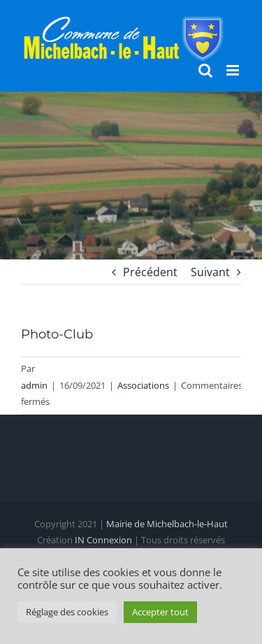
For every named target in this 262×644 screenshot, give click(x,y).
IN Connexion (103, 540)
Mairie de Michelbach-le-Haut (167, 524)
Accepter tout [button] (160, 612)
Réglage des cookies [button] (67, 612)
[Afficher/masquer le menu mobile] (234, 70)
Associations (143, 385)
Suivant (210, 272)
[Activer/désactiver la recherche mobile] (205, 70)
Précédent (150, 272)
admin (34, 385)
